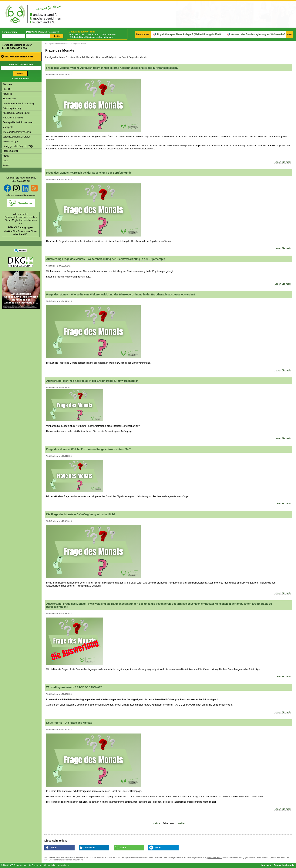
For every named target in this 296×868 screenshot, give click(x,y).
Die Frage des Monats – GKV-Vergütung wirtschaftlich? (81, 514)
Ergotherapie (9, 99)
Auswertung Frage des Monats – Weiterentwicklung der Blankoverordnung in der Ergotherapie (106, 259)
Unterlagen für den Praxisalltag (18, 104)
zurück (156, 823)
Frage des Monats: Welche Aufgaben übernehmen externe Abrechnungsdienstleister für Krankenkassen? (112, 68)
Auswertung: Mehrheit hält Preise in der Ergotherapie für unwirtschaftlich (92, 381)
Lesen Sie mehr (283, 162)
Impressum (267, 865)
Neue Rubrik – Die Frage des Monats (69, 723)
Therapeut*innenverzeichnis (17, 132)
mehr (290, 34)
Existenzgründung (12, 108)
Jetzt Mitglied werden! (82, 32)
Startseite (7, 84)
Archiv (6, 156)
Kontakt (7, 165)
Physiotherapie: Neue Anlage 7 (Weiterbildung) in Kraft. (177, 34)
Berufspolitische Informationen (18, 122)
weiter (182, 823)
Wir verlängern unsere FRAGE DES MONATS (74, 687)
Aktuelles (7, 94)
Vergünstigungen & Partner (16, 137)
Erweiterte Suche (21, 79)
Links (5, 161)
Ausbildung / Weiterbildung (16, 113)
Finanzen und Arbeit (13, 118)
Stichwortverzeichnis (17, 57)
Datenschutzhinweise (284, 865)
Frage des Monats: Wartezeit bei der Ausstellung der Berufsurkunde (89, 173)
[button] (59, 848)
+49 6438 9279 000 (16, 48)
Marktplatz (8, 127)
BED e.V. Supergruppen (21, 227)
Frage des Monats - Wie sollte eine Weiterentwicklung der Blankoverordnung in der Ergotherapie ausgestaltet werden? (121, 294)
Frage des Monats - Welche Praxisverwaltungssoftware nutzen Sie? (89, 449)
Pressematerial (10, 151)
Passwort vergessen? (48, 32)
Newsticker (143, 34)
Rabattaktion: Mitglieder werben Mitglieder (92, 37)
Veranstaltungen (11, 141)
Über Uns (7, 89)
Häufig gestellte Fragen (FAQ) (18, 146)
